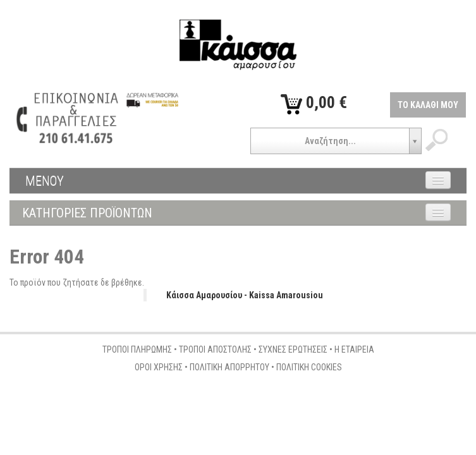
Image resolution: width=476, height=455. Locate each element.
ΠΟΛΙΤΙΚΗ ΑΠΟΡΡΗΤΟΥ (229, 367)
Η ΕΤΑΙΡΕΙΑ (354, 349)
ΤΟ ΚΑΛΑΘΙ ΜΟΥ (428, 105)
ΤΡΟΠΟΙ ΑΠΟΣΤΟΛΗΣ (215, 349)
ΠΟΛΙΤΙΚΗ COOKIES (309, 367)
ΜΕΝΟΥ (45, 181)
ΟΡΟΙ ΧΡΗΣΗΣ (159, 367)
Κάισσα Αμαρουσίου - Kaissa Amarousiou (245, 295)
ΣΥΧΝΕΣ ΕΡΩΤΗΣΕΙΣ (293, 349)
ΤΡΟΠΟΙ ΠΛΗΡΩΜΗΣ (137, 349)
